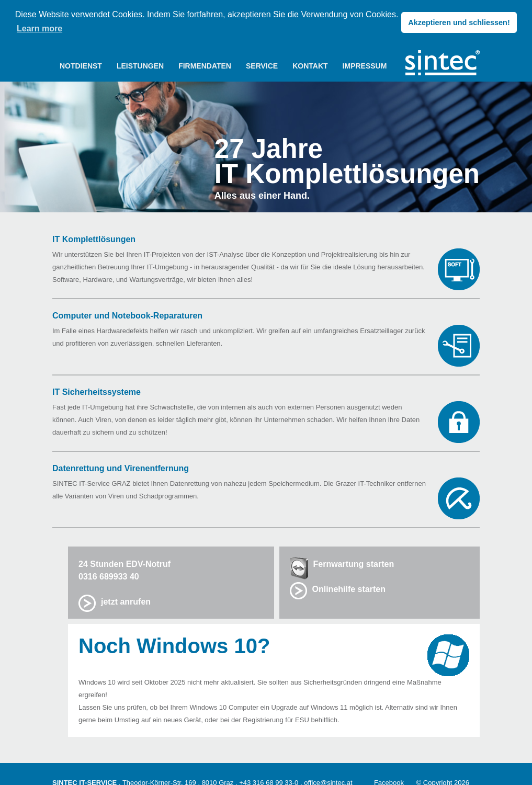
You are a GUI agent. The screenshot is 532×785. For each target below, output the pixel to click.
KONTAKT (310, 65)
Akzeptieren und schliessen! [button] (459, 22)
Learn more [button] (39, 29)
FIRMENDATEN (205, 65)
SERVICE (262, 65)
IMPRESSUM (365, 65)
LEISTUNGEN (140, 65)
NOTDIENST (81, 65)
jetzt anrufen (126, 601)
